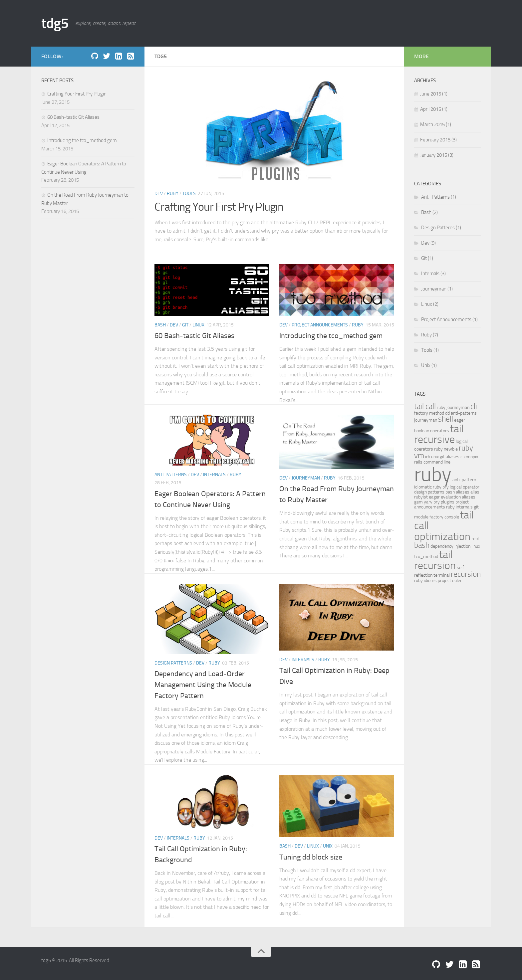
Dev (159, 194)
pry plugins (444, 502)
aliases (469, 497)
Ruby (173, 194)
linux (476, 546)
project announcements (441, 504)
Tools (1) (429, 350)
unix (435, 457)
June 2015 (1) (434, 94)
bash (422, 545)
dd (447, 413)
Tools (189, 194)
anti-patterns (464, 413)
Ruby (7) (429, 335)
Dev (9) (428, 243)
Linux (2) (429, 304)
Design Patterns (173, 663)
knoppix (471, 457)
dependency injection (450, 546)
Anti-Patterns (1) (438, 197)
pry (446, 487)
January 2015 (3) (437, 155)
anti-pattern (464, 480)
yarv (428, 502)
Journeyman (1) (436, 289)
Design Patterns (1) (441, 228)
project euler (450, 580)
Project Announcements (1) (449, 319)
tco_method (426, 556)
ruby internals (459, 507)
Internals (214, 475)
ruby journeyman (453, 407)
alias (475, 492)
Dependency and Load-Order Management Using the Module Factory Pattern (203, 685)
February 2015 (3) (438, 140)
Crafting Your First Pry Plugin (219, 207)
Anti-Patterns (171, 475)
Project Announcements (320, 325)
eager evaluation (445, 497)
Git (185, 325)
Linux (198, 325)
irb (428, 457)
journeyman (426, 420)
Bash (160, 325)
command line (437, 462)
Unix (328, 846)
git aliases (450, 457)
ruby (433, 474)
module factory (429, 517)
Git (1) (427, 258)
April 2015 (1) (434, 109)
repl (475, 538)
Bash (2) (429, 212)
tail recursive (439, 434)
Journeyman (306, 478)
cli (474, 406)
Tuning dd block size (311, 857)
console (452, 517)
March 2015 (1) (436, 124)
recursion (466, 574)
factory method (429, 413)
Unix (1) (428, 365)
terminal (442, 575)
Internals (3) (433, 274)
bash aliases (457, 492)
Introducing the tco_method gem (331, 336)
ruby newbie (446, 449)
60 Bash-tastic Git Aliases (194, 336)
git (476, 507)
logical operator (465, 487)
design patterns (429, 492)
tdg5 (55, 23)
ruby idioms (425, 580)
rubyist (421, 497)
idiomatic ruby (428, 487)
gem (418, 502)
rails (418, 462)
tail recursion (435, 560)
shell (446, 419)
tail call (425, 406)
